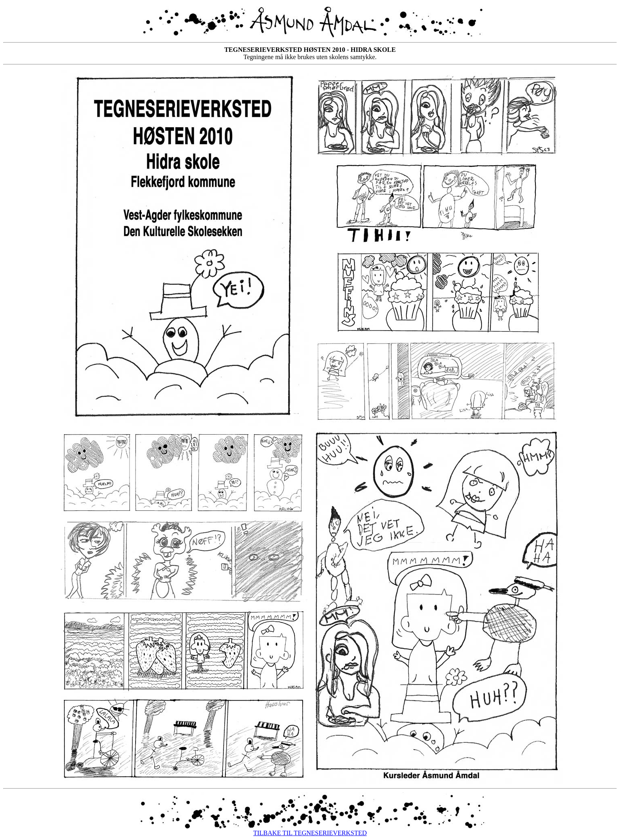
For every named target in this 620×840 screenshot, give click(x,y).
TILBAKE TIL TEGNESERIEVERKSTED (310, 833)
